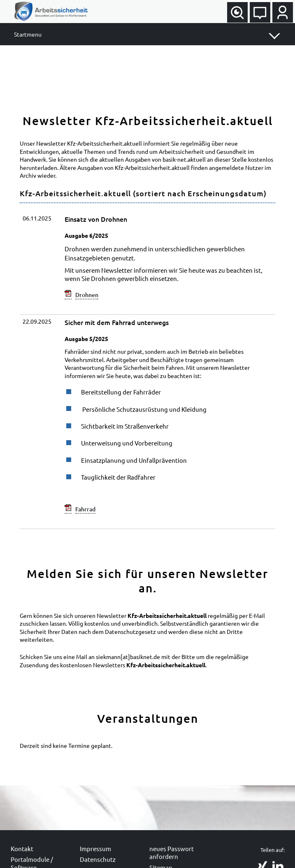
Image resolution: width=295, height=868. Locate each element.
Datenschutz (98, 859)
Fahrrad (85, 509)
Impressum (95, 848)
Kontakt (22, 848)
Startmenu (28, 34)
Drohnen (87, 295)
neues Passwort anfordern (172, 853)
